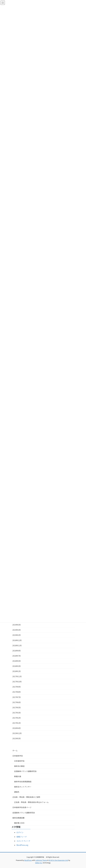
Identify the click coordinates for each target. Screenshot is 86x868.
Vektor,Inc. (39, 863)
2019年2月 (17, 635)
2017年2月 (17, 718)
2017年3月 (17, 713)
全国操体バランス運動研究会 (25, 771)
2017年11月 (17, 676)
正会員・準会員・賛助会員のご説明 (26, 797)
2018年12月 (17, 640)
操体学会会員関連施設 (23, 782)
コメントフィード (23, 841)
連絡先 (17, 792)
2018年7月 (17, 656)
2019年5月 (17, 625)
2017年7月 (17, 697)
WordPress (28, 860)
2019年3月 (17, 630)
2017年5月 (17, 707)
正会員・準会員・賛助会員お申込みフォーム (31, 802)
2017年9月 (17, 687)
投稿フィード (22, 837)
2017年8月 (17, 692)
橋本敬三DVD (19, 823)
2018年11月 (17, 645)
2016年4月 (17, 728)
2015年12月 (17, 733)
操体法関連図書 (19, 818)
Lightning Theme (41, 860)
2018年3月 (17, 666)
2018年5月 (17, 661)
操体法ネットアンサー (23, 787)
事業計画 (18, 776)
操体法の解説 (19, 766)
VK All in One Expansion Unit (58, 860)
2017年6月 (17, 702)
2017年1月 (17, 723)
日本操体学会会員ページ (22, 807)
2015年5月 (17, 738)
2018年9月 (17, 651)
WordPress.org (22, 845)
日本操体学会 (18, 756)
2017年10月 (17, 682)
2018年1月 (17, 671)
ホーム (15, 750)
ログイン (20, 832)
